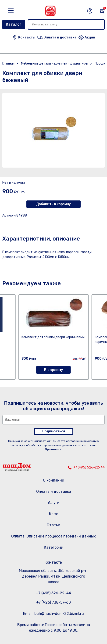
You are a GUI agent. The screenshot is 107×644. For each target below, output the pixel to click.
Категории (54, 547)
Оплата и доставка (54, 491)
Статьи (53, 525)
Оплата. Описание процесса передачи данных (53, 536)
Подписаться (54, 431)
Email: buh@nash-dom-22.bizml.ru (53, 614)
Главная (8, 64)
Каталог (14, 24)
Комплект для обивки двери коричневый (53, 337)
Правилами (53, 449)
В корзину (53, 370)
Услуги (53, 503)
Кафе (54, 514)
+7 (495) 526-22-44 (89, 467)
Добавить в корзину (53, 204)
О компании (54, 480)
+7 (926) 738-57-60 (53, 602)
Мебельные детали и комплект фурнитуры (55, 64)
